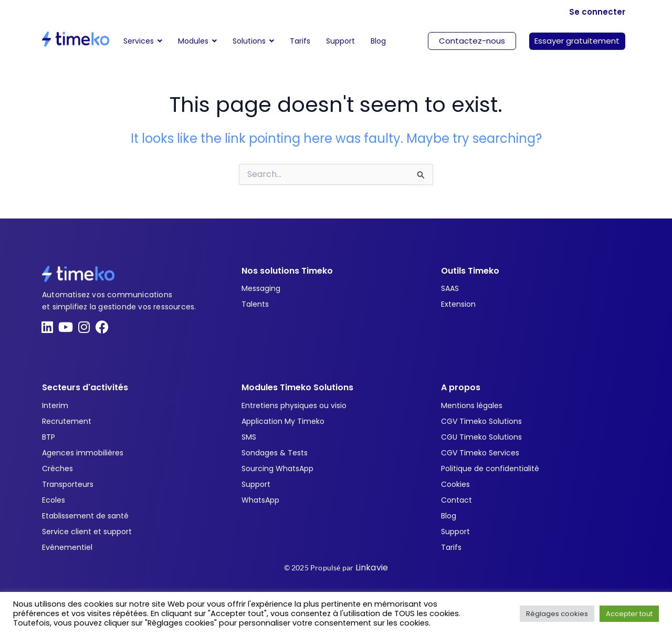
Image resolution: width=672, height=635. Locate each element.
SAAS (450, 288)
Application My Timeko (283, 421)
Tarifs (451, 547)
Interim (55, 405)
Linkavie (372, 568)
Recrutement (67, 421)
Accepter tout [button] (629, 614)
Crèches (57, 469)
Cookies (455, 484)
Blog (449, 516)
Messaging (261, 288)
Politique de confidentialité (490, 469)
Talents (255, 304)
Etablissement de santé (85, 516)
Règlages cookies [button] (557, 614)
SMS (249, 437)
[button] (197, 41)
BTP (49, 437)
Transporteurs (68, 484)
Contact (456, 500)
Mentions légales (472, 405)
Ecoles (54, 500)
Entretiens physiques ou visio (294, 405)
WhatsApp (260, 500)
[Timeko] (76, 39)
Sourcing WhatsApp (277, 469)
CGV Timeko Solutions (481, 421)
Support (256, 484)
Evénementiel (67, 547)
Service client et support (87, 532)
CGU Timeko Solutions (481, 437)
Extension (458, 304)
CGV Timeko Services (480, 453)
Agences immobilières (83, 453)
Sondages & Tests (275, 453)
